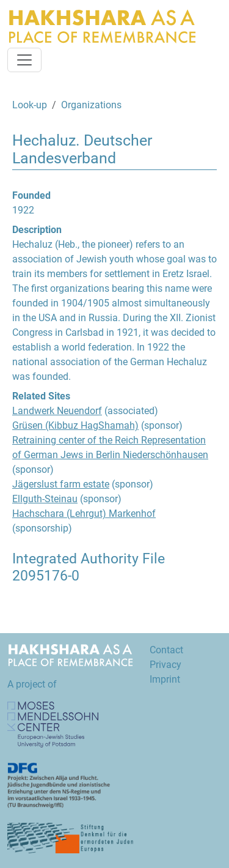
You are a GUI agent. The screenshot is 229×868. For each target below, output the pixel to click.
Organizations (91, 105)
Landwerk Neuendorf (57, 411)
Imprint (165, 679)
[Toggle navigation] (24, 60)
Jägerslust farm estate (61, 484)
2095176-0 (46, 576)
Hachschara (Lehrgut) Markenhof (84, 514)
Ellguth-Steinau (45, 499)
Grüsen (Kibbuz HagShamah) (75, 425)
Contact (166, 650)
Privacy (165, 665)
